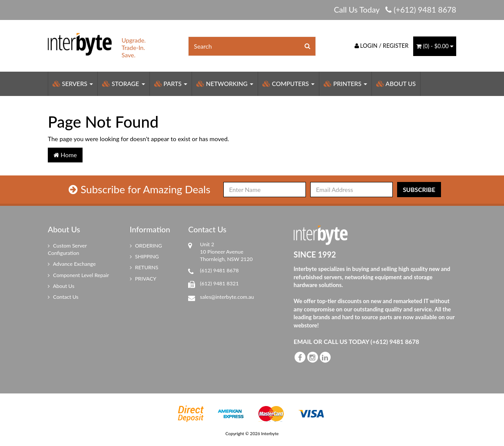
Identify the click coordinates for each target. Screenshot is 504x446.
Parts (171, 84)
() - (435, 46)
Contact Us (63, 297)
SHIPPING (144, 256)
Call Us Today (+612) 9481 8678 (395, 10)
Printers (345, 84)
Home (65, 155)
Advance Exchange (72, 264)
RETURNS (144, 267)
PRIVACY (143, 279)
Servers (73, 84)
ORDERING (146, 246)
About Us (396, 84)
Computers (288, 84)
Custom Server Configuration (67, 249)
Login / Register (382, 46)
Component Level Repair (78, 275)
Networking (225, 84)
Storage (123, 84)
